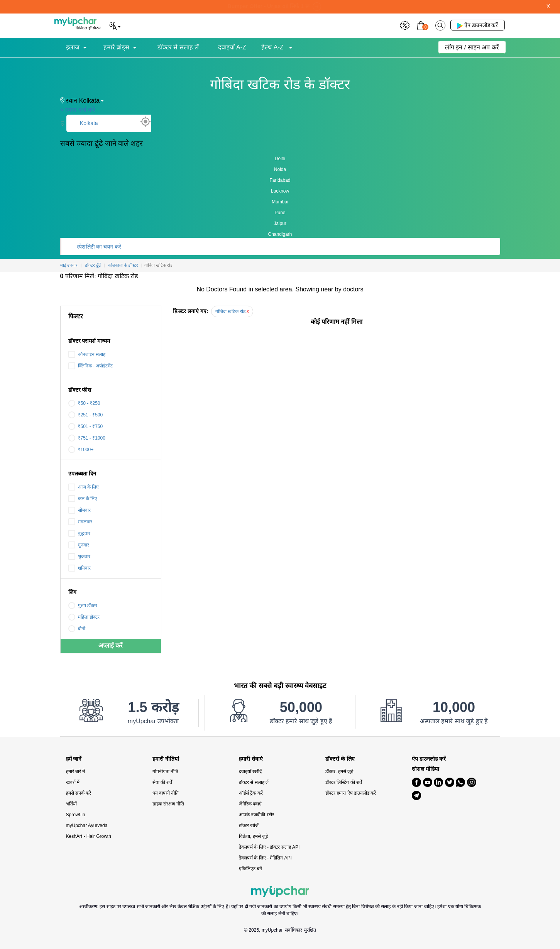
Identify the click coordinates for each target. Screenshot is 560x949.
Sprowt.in (76, 815)
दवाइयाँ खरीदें (250, 771)
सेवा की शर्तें (162, 782)
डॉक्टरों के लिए (340, 759)
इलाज (73, 47)
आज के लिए (84, 487)
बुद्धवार (79, 533)
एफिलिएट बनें (250, 869)
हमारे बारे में (76, 771)
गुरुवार (79, 545)
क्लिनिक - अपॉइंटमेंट (91, 366)
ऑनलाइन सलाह (87, 354)
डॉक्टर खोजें (249, 826)
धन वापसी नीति (166, 793)
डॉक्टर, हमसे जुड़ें (339, 771)
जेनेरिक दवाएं (250, 804)
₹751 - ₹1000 (87, 438)
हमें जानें (74, 759)
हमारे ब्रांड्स (116, 47)
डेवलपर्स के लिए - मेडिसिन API (265, 858)
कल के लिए (83, 499)
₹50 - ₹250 (84, 403)
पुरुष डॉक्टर (83, 606)
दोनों (77, 629)
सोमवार (80, 510)
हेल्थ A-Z (273, 47)
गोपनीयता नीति (165, 771)
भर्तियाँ (71, 804)
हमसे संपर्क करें (79, 793)
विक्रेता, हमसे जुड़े (253, 836)
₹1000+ (81, 450)
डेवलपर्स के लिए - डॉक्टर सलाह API (269, 847)
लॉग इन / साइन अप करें (472, 47)
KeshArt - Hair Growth (89, 836)
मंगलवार (80, 522)
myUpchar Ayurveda (87, 826)
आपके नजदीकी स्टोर (256, 815)
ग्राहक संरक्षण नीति (168, 804)
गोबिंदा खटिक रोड (232, 311)
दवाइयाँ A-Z (232, 47)
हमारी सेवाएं (251, 759)
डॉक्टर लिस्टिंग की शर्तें (344, 782)
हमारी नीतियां (166, 759)
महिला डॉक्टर (84, 617)
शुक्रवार (79, 557)
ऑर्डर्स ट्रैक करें (251, 793)
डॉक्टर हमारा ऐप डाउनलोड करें (351, 793)
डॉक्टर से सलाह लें (178, 47)
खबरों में (73, 782)
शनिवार (80, 568)
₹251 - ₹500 (86, 415)
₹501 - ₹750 (86, 426)
